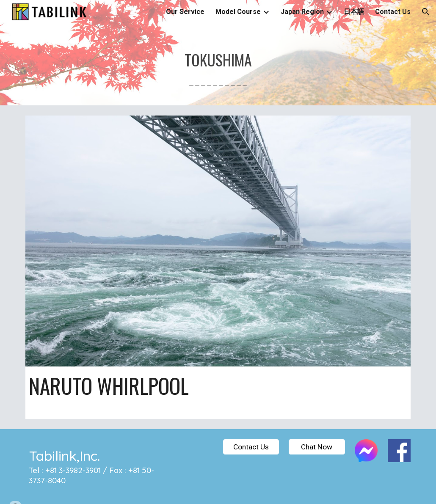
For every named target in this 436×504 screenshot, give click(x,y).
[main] (218, 65)
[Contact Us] (251, 447)
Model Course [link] (238, 12)
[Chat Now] (317, 447)
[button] (426, 12)
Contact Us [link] (393, 12)
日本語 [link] (354, 12)
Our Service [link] (185, 12)
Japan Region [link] (302, 12)
